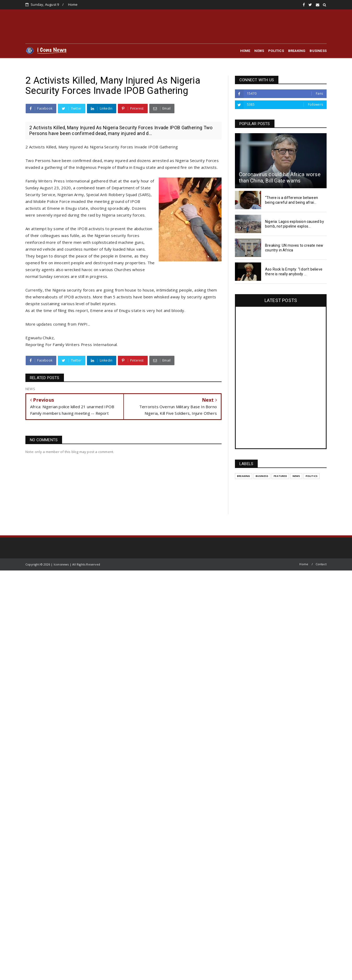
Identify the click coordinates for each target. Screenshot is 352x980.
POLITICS (276, 51)
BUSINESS (318, 51)
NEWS (259, 51)
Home (73, 4)
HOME (245, 51)
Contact (321, 564)
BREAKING (297, 51)
